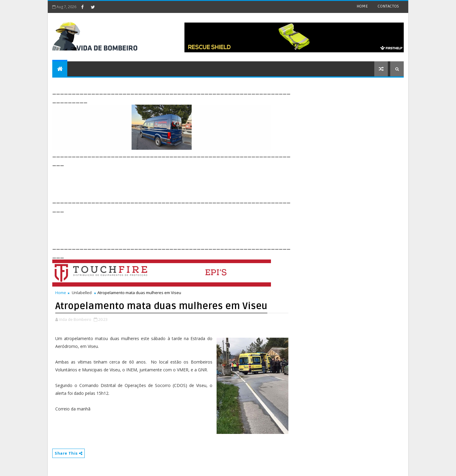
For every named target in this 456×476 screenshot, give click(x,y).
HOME (362, 6)
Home (61, 293)
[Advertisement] (162, 181)
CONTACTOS (388, 6)
